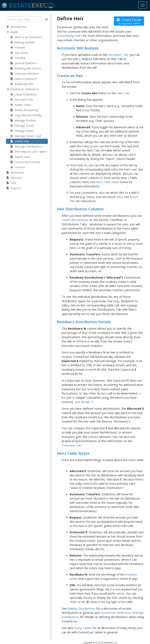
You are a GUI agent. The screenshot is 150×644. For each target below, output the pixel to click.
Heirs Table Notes (108, 182)
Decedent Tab (118, 55)
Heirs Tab (123, 93)
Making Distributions (82, 608)
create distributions (75, 220)
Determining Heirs (70, 36)
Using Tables (83, 628)
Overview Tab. (72, 445)
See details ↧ (84, 402)
